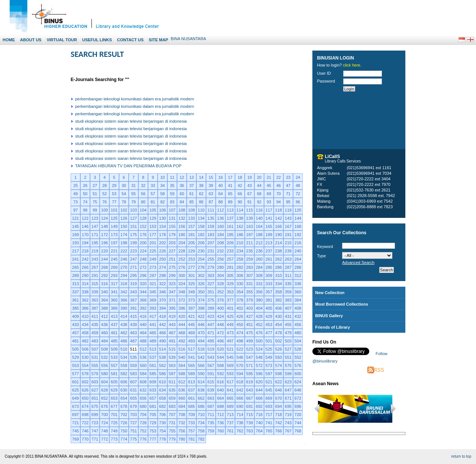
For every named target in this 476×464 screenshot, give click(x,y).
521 (230, 349)
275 (172, 267)
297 (153, 275)
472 (221, 333)
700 (104, 415)
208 (221, 243)
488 (143, 341)
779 (172, 439)
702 (124, 415)
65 (230, 194)
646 (279, 390)
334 (279, 284)
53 (114, 194)
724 (104, 423)
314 (85, 284)
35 (172, 186)
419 (172, 316)
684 (182, 406)
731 (172, 423)
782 (201, 439)
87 (211, 202)
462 (124, 333)
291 (95, 275)
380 (259, 300)
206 (201, 243)
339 (95, 292)
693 (269, 406)
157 (192, 226)
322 (163, 284)
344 (143, 292)
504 (298, 341)
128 (143, 218)
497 (230, 341)
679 (134, 406)
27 (95, 186)
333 (269, 284)
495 (211, 341)
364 (104, 300)
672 (298, 398)
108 (182, 210)
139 (250, 218)
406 (279, 308)
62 (201, 194)
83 (172, 202)
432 (298, 316)
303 (211, 275)
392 (143, 308)
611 (172, 382)
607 (134, 382)
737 (230, 423)
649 (75, 398)
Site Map (158, 40)
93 (269, 202)
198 (124, 243)
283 (250, 267)
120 (298, 210)
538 (163, 357)
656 (143, 398)
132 (182, 218)
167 (288, 226)
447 (211, 325)
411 (95, 316)
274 (163, 267)
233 (230, 251)
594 (240, 374)
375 (211, 300)
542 (201, 357)
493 (192, 341)
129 (153, 218)
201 (153, 243)
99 (95, 210)
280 (221, 267)
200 (143, 243)
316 (104, 284)
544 (221, 357)
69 (269, 194)
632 (143, 390)
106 (163, 210)
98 (85, 210)
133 (192, 218)
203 (172, 243)
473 (230, 333)
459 (95, 333)
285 (269, 267)
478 (279, 333)
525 (269, 349)
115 (250, 210)
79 (134, 202)
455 (288, 325)
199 (134, 243)
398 (201, 308)
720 (298, 415)
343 (134, 292)
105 (153, 210)
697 (75, 415)
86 (201, 202)
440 (143, 325)
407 (288, 308)
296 (143, 275)
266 (85, 267)
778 (163, 439)
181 (192, 235)
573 (269, 365)
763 (250, 431)
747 (95, 431)
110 (201, 210)
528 (298, 349)
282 (240, 267)
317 (114, 284)
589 (192, 374)
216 (298, 243)
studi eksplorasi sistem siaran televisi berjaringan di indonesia (131, 121)
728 (143, 423)
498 (240, 341)
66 (240, 194)
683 (172, 406)
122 (85, 218)
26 (85, 186)
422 (201, 316)
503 (288, 341)
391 (134, 308)
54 (124, 194)
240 (298, 251)
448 (221, 325)
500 (259, 341)
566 (201, 365)
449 (230, 325)
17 (230, 177)
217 (75, 251)
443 (172, 325)
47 (288, 186)
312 (298, 275)
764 (259, 431)
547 (250, 357)
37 (192, 186)
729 (153, 423)
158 (201, 226)
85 (192, 202)
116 (259, 210)
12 (182, 177)
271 (134, 267)
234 (240, 251)
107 (172, 210)
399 (211, 308)
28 (104, 186)
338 (85, 292)
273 (153, 267)
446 (201, 325)
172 (104, 235)
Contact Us (130, 40)
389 (114, 308)
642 (240, 390)
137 (230, 218)
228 (182, 251)
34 (163, 186)
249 (153, 259)
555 (95, 365)
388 (104, 308)
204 (182, 243)
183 (211, 235)
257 (230, 259)
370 (163, 300)
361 (75, 300)
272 (143, 267)
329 (230, 284)
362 (85, 300)
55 (134, 194)
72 (298, 194)
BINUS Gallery (329, 316)
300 (182, 275)
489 (153, 341)
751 (134, 431)
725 (114, 423)
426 (240, 316)
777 (153, 439)
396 (182, 308)
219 (95, 251)
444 (182, 325)
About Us (31, 40)
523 (250, 349)
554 (85, 365)
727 (134, 423)
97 (75, 210)
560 (143, 365)
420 (182, 316)
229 (192, 251)
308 (259, 275)
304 (221, 275)
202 (163, 243)
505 (75, 349)
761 (230, 431)
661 (192, 398)
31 (134, 186)
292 (104, 275)
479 (288, 333)
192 (298, 235)
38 (201, 186)
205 (192, 243)
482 (85, 341)
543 (211, 357)
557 (114, 365)
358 (279, 292)
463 (134, 333)
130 (163, 218)
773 (114, 439)
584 (143, 374)
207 (211, 243)
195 (95, 243)
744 (298, 423)
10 (163, 177)
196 (104, 243)
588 (182, 374)
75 (95, 202)
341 (114, 292)
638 (201, 390)
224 (143, 251)
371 (172, 300)
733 (192, 423)
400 (221, 308)
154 (163, 226)
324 (182, 284)
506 (85, 349)
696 (298, 406)
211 (250, 243)
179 (172, 235)
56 (143, 194)
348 (182, 292)
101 (114, 210)
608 (143, 382)
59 (172, 194)
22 (279, 177)
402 (240, 308)
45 (269, 186)
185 (230, 235)
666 (240, 398)
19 (250, 177)
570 (240, 365)
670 (279, 398)
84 (182, 202)
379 (250, 300)
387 (95, 308)
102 (124, 210)
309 (269, 275)
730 (163, 423)
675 (95, 406)
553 (75, 365)
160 (221, 226)
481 (75, 341)
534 (124, 357)
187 (250, 235)
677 (114, 406)
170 (85, 235)
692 (259, 406)
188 (259, 235)
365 (114, 300)
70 (279, 194)
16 (221, 177)
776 (143, 439)
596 (259, 374)
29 (114, 186)
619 (250, 382)
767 (288, 431)
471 (211, 333)
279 (211, 267)
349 (192, 292)
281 (230, 267)
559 (134, 365)
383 (288, 300)
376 (221, 300)
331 (250, 284)
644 (259, 390)
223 (134, 251)
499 (250, 341)
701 (114, 415)
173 (114, 235)
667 (250, 398)
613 (192, 382)
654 (124, 398)
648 (298, 390)
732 (182, 423)
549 (269, 357)
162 (240, 226)
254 (201, 259)
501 (269, 341)
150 (124, 226)
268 (104, 267)
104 (143, 210)
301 (192, 275)
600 (298, 374)
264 (298, 259)
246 (124, 259)
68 (259, 194)
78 (124, 202)
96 (298, 202)
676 (104, 406)
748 (104, 431)
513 (153, 349)
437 (114, 325)
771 (95, 439)
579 (95, 374)
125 (114, 218)
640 (221, 390)
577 (75, 374)
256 (221, 259)
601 (75, 382)
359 (288, 292)
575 (288, 365)
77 (114, 202)
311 (288, 275)
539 (172, 357)
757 (192, 431)
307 (250, 275)
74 (85, 202)
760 (221, 431)
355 (250, 292)
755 (172, 431)
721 (75, 423)
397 (192, 308)
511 (134, 349)
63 (211, 194)
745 (75, 431)
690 (240, 406)
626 (85, 390)
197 (114, 243)
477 (269, 333)
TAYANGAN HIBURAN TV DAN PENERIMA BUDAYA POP (128, 166)
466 (163, 333)
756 (182, 431)
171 (95, 235)
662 (201, 398)
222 (124, 251)
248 (143, 259)
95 (288, 202)
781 (192, 439)
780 (182, 439)
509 (114, 349)
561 (153, 365)
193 (75, 243)
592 (221, 374)
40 (221, 186)
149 (114, 226)
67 (250, 194)
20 (259, 177)
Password (326, 81)
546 (240, 357)
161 (230, 226)
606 (124, 382)
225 (153, 251)
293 (114, 275)
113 (230, 210)
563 (172, 365)
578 (85, 374)
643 (250, 390)
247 (134, 259)
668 (259, 398)
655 (134, 398)
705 (153, 415)
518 (201, 349)
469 (192, 333)
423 (211, 316)
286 (279, 267)
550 (279, 357)
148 (104, 226)
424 (221, 316)
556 (104, 365)
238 (279, 251)
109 (192, 210)
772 (104, 439)
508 (104, 349)
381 (269, 300)
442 (163, 325)
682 (163, 406)
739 (250, 423)
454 (279, 325)
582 (124, 374)
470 (201, 333)
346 (163, 292)
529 (75, 357)
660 (182, 398)
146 (85, 226)
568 (221, 365)
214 (279, 243)
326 (201, 284)
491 (172, 341)
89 (230, 202)
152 (143, 226)
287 (288, 267)
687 (211, 406)
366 (124, 300)
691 (250, 406)
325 (192, 284)
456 (298, 325)
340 (104, 292)
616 (221, 382)
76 (104, 202)
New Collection (330, 293)
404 (259, 308)
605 (114, 382)
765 (269, 431)
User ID (324, 73)
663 (211, 398)
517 (192, 349)
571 (250, 365)
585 (153, 374)
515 (172, 349)
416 (143, 316)
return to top (461, 456)
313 (75, 284)
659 (172, 398)
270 (124, 267)
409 (75, 316)
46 (279, 186)
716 (259, 415)
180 (182, 235)
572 (259, 365)
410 (85, 316)
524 (259, 349)
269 (114, 267)
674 (85, 406)
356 (259, 292)
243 (95, 259)
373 (192, 300)
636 (182, 390)
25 (75, 186)
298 (163, 275)
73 (75, 202)
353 (230, 292)
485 (114, 341)
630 (124, 390)
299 (172, 275)
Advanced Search (358, 262)
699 (95, 415)
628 (104, 390)
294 (124, 275)
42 (240, 186)
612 (182, 382)
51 (95, 194)
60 (182, 194)
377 (230, 300)
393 (153, 308)
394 (163, 308)
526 (279, 349)
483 (95, 341)
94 (279, 202)
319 (134, 284)
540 (182, 357)
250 (163, 259)
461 (114, 333)
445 (192, 325)
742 (279, 423)
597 (269, 374)
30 (124, 186)
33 (153, 186)
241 (75, 259)
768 (298, 431)
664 (221, 398)
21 (269, 177)
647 (288, 390)
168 (298, 226)
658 (163, 398)
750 (124, 431)
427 (250, 316)
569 (230, 365)
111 (211, 210)
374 (201, 300)
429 (269, 316)
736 (221, 423)
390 (124, 308)
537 (153, 357)
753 (153, 431)
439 (134, 325)
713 (230, 415)
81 (153, 202)
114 (240, 210)
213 (269, 243)
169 (75, 235)
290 (85, 275)
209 (230, 243)
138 (240, 218)
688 (221, 406)
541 (192, 357)
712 (221, 415)
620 (259, 382)
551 (288, 357)
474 (240, 333)
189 (269, 235)
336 (298, 284)
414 (124, 316)
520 (221, 349)
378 (240, 300)
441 (153, 325)
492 (182, 341)
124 (104, 218)
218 (85, 251)
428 (259, 316)
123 (95, 218)
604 (104, 382)
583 (134, 374)
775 (134, 439)
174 (124, 235)
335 (288, 284)
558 (124, 365)
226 (163, 251)
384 (298, 300)
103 (134, 210)
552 (298, 357)
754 (163, 431)
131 (172, 218)
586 (163, 374)
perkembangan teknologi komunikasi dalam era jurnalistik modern (135, 99)
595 (250, 374)
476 (259, 333)
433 (75, 325)
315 (95, 284)
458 (85, 333)
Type (322, 256)
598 (279, 374)
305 (230, 275)
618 (240, 382)
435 (95, 325)
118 (279, 210)
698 (85, 415)
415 (134, 316)
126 (124, 218)
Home (9, 40)
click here (351, 65)
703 (134, 415)
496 (221, 341)
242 (85, 259)
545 (230, 357)
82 (163, 202)
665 (230, 398)
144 (298, 218)
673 (75, 406)
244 (104, 259)
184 (221, 235)
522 (240, 349)
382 (279, 300)
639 (211, 390)
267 (95, 267)
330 (240, 284)
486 (124, 341)
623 (288, 382)
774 (124, 439)
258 (240, 259)
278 (201, 267)
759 (211, 431)
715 (250, 415)
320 (143, 284)
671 (288, 398)
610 (163, 382)
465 (153, 333)
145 (75, 226)
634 (163, 390)
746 (85, 431)
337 (75, 292)
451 (250, 325)
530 (85, 357)
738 (240, 423)
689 (230, 406)
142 (279, 218)
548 (259, 357)
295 (134, 275)
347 (172, 292)
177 (153, 235)
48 (298, 186)
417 (153, 316)
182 (201, 235)
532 (104, 357)
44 (259, 186)
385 (75, 308)
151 (134, 226)
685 (192, 406)
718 (279, 415)
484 (104, 341)
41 (230, 186)
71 (288, 194)
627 (95, 390)
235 (250, 251)
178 (163, 235)
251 (172, 259)
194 (85, 243)
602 (85, 382)
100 (104, 210)
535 (134, 357)
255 (211, 259)
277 (192, 267)
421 (192, 316)
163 (250, 226)
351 (211, 292)
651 (95, 398)
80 (143, 202)
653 (114, 398)
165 (269, 226)
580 (104, 374)
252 (182, 259)
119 (288, 210)
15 (211, 177)
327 (211, 284)
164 (259, 226)
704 (143, 415)
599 (288, 374)
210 (240, 243)
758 (201, 431)
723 (95, 423)
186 (240, 235)
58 (163, 194)
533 (114, 357)
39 (211, 186)
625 (75, 390)
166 (279, 226)
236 (259, 251)
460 (104, 333)
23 (288, 177)
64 (221, 194)
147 (95, 226)
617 (230, 382)
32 (143, 186)
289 (75, 275)
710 (201, 415)
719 (288, 415)
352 (221, 292)
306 (240, 275)
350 (201, 292)
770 (85, 439)
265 (75, 267)
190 (279, 235)
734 (201, 423)
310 (279, 275)
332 (259, 284)
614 (201, 382)
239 (288, 251)
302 (201, 275)
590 (201, 374)
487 (134, 341)
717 (269, 415)
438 (124, 325)
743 (288, 423)
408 (298, 308)
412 (104, 316)
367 (134, 300)
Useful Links (97, 40)
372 (182, 300)
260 (259, 259)
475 (250, 333)
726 (124, 423)
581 (114, 374)
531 (95, 357)
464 (143, 333)
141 (269, 218)
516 (182, 349)
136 (221, 218)
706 (163, 415)
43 (250, 186)
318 (124, 284)
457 (75, 333)
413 (114, 316)
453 (269, 325)
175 (134, 235)
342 (124, 292)
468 (182, 333)
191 (288, 235)
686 (201, 406)
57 (153, 194)
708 (182, 415)
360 (298, 292)
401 (230, 308)
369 (153, 300)
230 (201, 251)
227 (172, 251)
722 (85, 423)
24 (298, 177)
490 (163, 341)
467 (172, 333)
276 (182, 267)
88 (221, 202)
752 (143, 431)
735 (211, 423)
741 (269, 423)
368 (143, 300)
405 (269, 308)
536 (143, 357)
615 (211, 382)
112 (221, 210)
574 (279, 365)
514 (163, 349)
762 (240, 431)
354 (240, 292)
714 (240, 415)
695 (288, 406)
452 (259, 325)
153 (153, 226)
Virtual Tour (62, 40)
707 (172, 415)
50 (85, 194)
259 (250, 259)
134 (201, 218)
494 (201, 341)
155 (172, 226)
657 (153, 398)
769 (75, 439)
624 (298, 382)
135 (211, 218)
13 (192, 177)
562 (163, 365)
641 (230, 390)
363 (95, 300)
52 (104, 194)
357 (269, 292)
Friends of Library (333, 327)
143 (288, 218)
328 (221, 284)
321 (153, 284)
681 (153, 406)
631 (134, 390)
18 (240, 177)
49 (75, 194)
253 (192, 259)
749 (114, 431)
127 (134, 218)
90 (240, 202)
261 (269, 259)
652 (104, 398)
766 (279, 431)
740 (259, 423)
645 (269, 390)
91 (250, 202)
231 (211, 251)
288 (298, 267)
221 (114, 251)
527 (288, 349)
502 (279, 341)
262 (279, 259)
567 (211, 365)
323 (172, 284)
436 (104, 325)
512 (143, 349)
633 (153, 390)
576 (298, 365)
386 (85, 308)
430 (279, 316)
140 (259, 218)
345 (153, 292)
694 (279, 406)
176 (143, 235)
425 (230, 316)
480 (298, 333)
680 (143, 406)
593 (230, 374)
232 (221, 251)
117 (269, 210)
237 (269, 251)
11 (172, 177)
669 (269, 398)
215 (288, 243)
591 (211, 374)
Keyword (325, 246)
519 (211, 349)
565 (192, 365)
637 (192, 390)
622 (279, 382)
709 (192, 415)
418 (163, 316)
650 (85, 398)
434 (85, 325)
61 (192, 194)
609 (153, 382)
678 (124, 406)
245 (114, 259)
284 (259, 267)
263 (288, 259)
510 (124, 349)
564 (182, 365)
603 (95, 382)
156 (182, 226)
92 (259, 202)
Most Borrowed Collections (342, 304)
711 (211, 415)
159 (211, 226)
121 (75, 218)
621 (269, 382)
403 (250, 308)
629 (114, 390)
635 (172, 390)
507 (95, 349)
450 (240, 325)
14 (201, 177)
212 (259, 243)
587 (172, 374)
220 (104, 251)
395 (172, 308)
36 (182, 186)
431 (288, 316)
